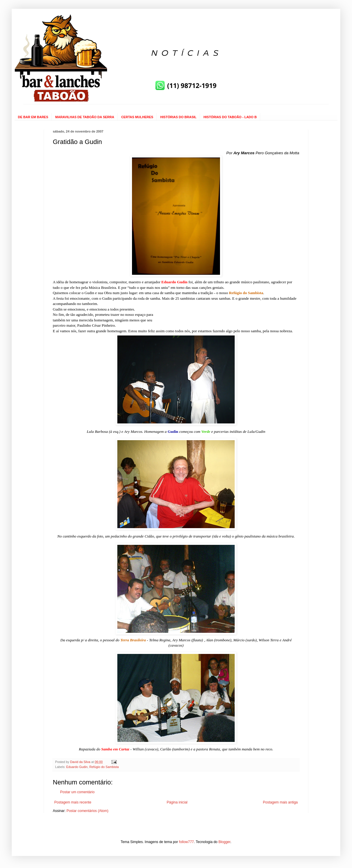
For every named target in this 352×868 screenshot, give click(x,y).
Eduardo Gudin (77, 767)
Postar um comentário (77, 792)
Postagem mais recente (73, 802)
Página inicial (177, 802)
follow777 (186, 842)
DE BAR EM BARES (33, 117)
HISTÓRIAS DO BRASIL (178, 117)
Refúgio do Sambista (104, 767)
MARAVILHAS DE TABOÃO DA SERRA (85, 117)
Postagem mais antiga (280, 802)
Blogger (225, 842)
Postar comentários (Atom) (88, 811)
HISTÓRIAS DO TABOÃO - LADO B (230, 117)
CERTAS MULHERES (137, 117)
